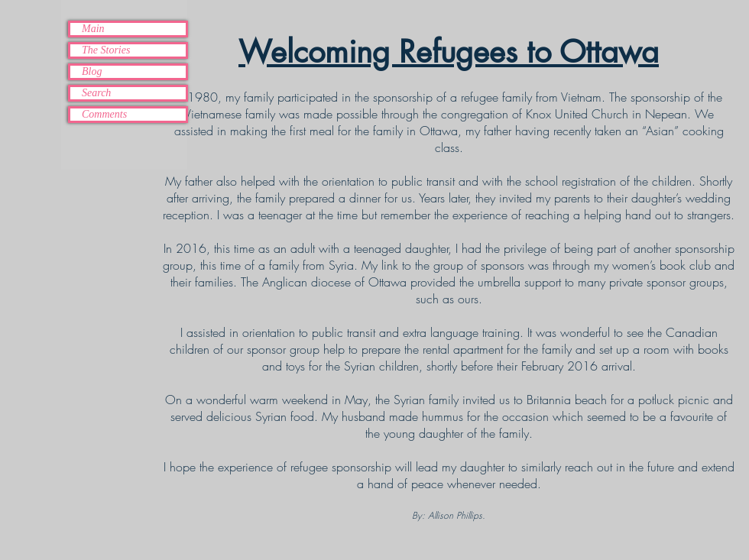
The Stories (106, 50)
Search (96, 93)
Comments (104, 114)
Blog (92, 71)
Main (93, 29)
